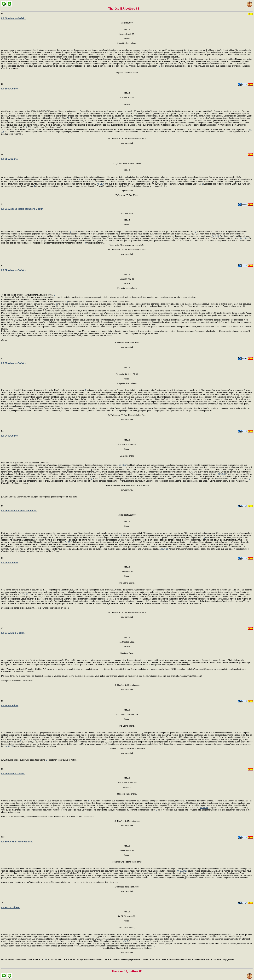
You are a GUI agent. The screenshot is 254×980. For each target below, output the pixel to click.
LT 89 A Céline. (10, 89)
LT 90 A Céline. (10, 159)
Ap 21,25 (101, 184)
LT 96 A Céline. (10, 563)
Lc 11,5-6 (204, 808)
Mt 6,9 (125, 941)
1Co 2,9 (221, 474)
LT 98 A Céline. (10, 705)
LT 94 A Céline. (10, 436)
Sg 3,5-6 (216, 236)
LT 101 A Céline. (11, 907)
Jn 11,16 (9, 746)
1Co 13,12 (122, 465)
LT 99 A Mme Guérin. (13, 773)
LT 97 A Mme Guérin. (13, 633)
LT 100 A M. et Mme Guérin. (17, 842)
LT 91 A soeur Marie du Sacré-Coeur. (22, 209)
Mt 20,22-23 (182, 871)
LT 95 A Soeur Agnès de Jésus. (19, 510)
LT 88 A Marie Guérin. (14, 18)
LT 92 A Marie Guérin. (14, 270)
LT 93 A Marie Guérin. (14, 363)
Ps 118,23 (244, 238)
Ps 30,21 (69, 542)
